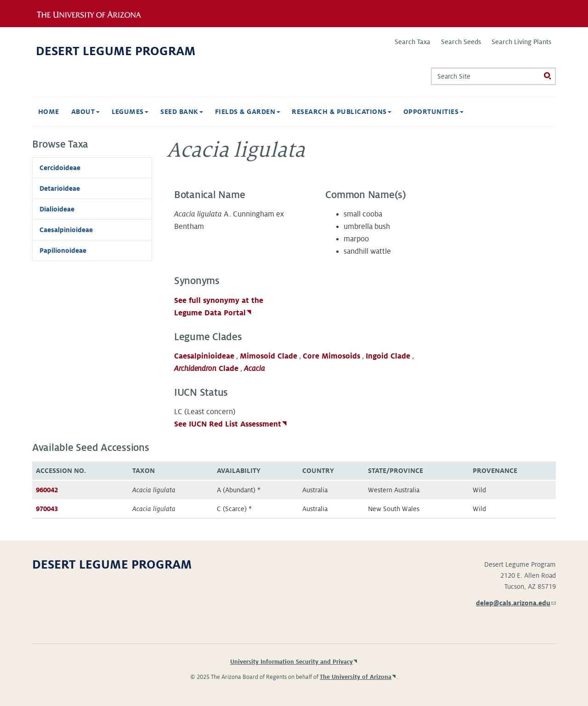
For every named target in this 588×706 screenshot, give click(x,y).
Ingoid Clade (388, 356)
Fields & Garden (248, 112)
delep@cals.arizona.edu (516, 603)
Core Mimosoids (331, 356)
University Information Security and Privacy (291, 662)
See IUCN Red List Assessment (228, 424)
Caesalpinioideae (204, 356)
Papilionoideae (63, 251)
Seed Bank (182, 112)
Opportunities (433, 112)
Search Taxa (413, 42)
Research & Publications (342, 112)
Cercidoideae (60, 168)
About (85, 112)
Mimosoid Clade (269, 356)
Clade (206, 369)
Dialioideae (57, 209)
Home (49, 112)
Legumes (130, 112)
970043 (47, 509)
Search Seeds (461, 42)
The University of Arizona (356, 677)
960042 (47, 490)
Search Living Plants (521, 42)
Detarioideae (60, 188)
